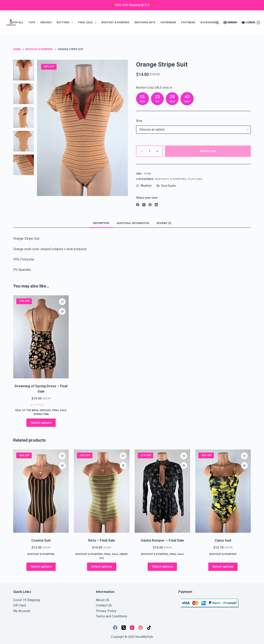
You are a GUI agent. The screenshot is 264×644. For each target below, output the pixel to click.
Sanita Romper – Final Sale (162, 540)
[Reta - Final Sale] (102, 491)
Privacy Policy (106, 611)
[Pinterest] (150, 205)
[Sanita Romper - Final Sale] (162, 491)
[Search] (218, 23)
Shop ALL (17, 22)
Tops (32, 22)
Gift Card (19, 605)
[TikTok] (149, 628)
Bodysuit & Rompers (115, 22)
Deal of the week (27, 410)
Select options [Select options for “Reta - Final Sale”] (102, 567)
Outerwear (168, 22)
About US (103, 600)
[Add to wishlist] (144, 186)
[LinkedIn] (156, 205)
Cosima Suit (41, 540)
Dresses (46, 22)
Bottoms (66, 23)
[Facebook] (138, 205)
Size (139, 121)
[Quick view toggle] (62, 311)
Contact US (104, 605)
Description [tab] (101, 223)
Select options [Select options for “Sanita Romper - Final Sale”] (162, 567)
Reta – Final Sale (102, 540)
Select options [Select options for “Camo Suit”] (223, 567)
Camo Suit (223, 540)
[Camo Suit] (223, 491)
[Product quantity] (150, 151)
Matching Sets (145, 22)
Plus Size (195, 179)
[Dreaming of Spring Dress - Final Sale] (41, 337)
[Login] (230, 23)
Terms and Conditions (112, 616)
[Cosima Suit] (41, 491)
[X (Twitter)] (144, 205)
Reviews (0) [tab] (164, 223)
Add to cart (208, 151)
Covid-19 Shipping (27, 600)
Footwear (188, 22)
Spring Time (41, 414)
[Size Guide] (166, 186)
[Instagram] (132, 628)
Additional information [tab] (133, 223)
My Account (22, 611)
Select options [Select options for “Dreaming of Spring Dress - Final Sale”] (41, 423)
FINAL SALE (88, 23)
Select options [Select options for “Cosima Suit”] (41, 567)
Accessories (209, 22)
